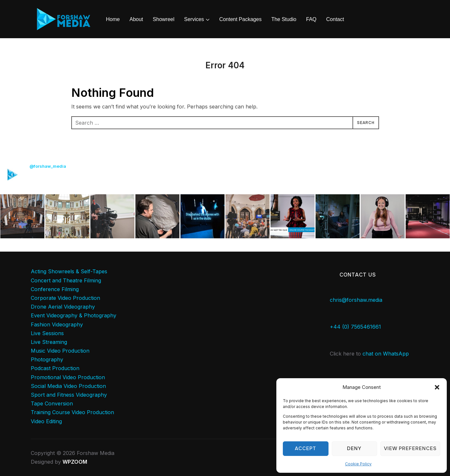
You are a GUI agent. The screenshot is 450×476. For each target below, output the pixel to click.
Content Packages (241, 19)
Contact (335, 19)
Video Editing (46, 421)
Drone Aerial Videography (63, 307)
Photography (47, 359)
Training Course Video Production (72, 412)
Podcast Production (55, 368)
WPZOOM (75, 462)
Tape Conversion (52, 403)
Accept (306, 448)
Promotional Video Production (68, 377)
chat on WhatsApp (386, 354)
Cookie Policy (358, 464)
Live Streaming (49, 342)
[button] (437, 387)
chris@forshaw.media (356, 300)
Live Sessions (47, 333)
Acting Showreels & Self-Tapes (69, 271)
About (136, 19)
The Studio (284, 19)
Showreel (164, 19)
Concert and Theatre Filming (66, 280)
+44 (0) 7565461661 (355, 327)
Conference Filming (55, 289)
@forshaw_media (48, 166)
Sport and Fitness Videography (69, 395)
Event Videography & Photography (74, 315)
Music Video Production (60, 351)
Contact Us (358, 275)
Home (113, 19)
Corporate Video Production (65, 298)
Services (194, 19)
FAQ (311, 19)
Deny (354, 448)
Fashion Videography (57, 324)
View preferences (410, 448)
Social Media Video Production (68, 386)
